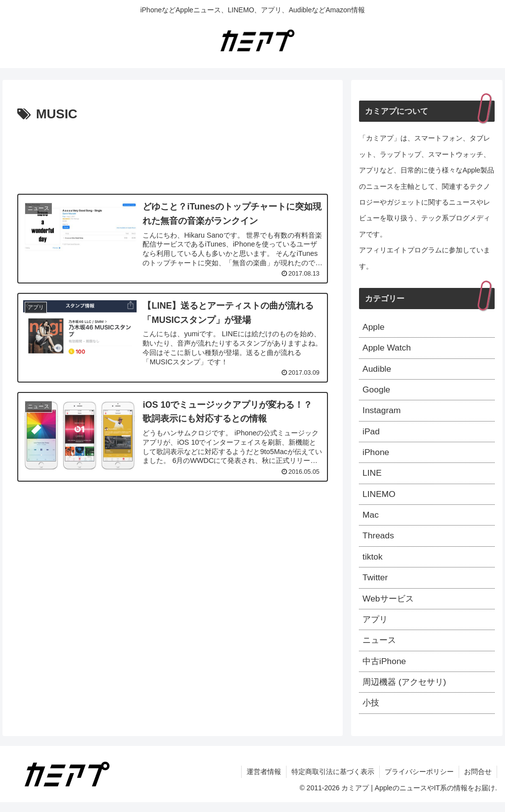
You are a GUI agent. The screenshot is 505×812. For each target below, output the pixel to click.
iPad (371, 434)
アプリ (376, 627)
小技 (371, 712)
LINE (372, 477)
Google (377, 391)
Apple (374, 327)
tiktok (373, 563)
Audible (377, 370)
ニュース (380, 648)
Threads (379, 541)
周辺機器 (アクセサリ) (407, 691)
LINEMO (379, 498)
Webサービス (389, 605)
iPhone (376, 456)
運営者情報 (264, 781)
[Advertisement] (173, 155)
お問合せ (478, 781)
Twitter (376, 584)
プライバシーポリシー (419, 781)
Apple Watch (387, 349)
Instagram (382, 413)
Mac (371, 520)
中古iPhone (385, 670)
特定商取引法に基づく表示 (333, 781)
